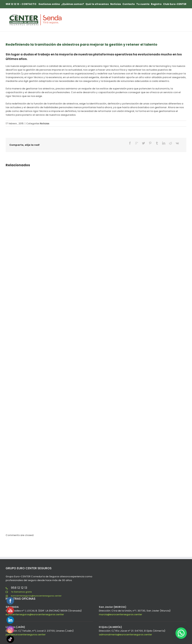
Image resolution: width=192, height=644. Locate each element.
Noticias (45, 123)
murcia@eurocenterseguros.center (120, 614)
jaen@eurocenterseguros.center (26, 635)
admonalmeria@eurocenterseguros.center (125, 635)
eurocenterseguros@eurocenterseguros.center (36, 596)
